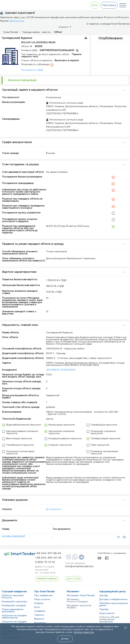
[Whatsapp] (75, 559)
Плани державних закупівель (13, 611)
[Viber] (68, 558)
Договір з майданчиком (113, 599)
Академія (40, 611)
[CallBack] (47, 579)
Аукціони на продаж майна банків (14, 617)
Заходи (104, 596)
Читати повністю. (84, 632)
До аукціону (53, 509)
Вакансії (39, 619)
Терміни (39, 615)
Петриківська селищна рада (65, 103)
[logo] (20, 554)
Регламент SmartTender (81, 596)
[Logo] (14, 5)
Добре (65, 639)
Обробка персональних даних (114, 604)
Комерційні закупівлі (14, 602)
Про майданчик (44, 596)
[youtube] (99, 559)
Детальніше (17, 21)
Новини (39, 603)
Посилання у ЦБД (32, 70)
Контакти (40, 623)
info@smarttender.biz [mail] (79, 566)
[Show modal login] (95, 5)
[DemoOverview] (73, 579)
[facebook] (107, 559)
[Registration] (109, 5)
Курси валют (107, 613)
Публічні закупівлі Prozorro (13, 597)
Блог (37, 607)
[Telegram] (81, 558)
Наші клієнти (42, 599)
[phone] (48, 553)
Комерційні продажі (14, 606)
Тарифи (104, 609)
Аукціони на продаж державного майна (14, 623)
